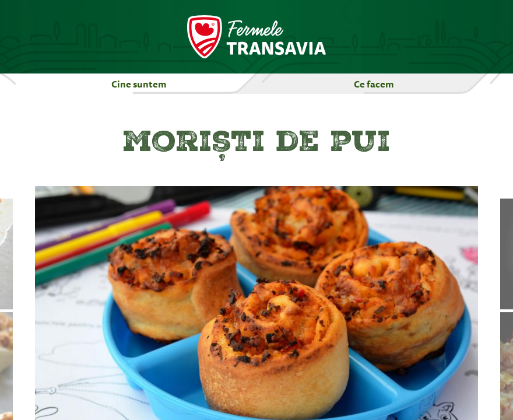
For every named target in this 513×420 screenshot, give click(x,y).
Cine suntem (139, 84)
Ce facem (374, 84)
